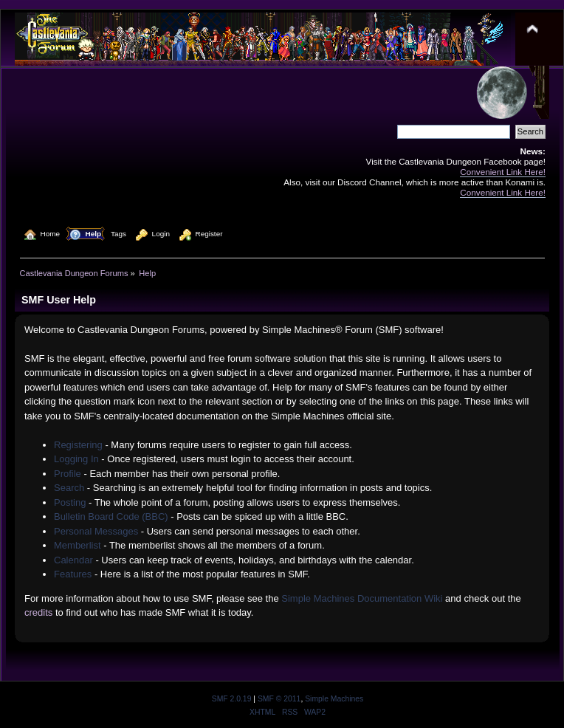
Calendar (73, 560)
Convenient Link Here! (503, 172)
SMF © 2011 (279, 699)
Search (69, 488)
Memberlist (78, 545)
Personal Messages (96, 531)
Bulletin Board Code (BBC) (111, 516)
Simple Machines (334, 699)
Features (73, 574)
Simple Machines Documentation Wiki (362, 598)
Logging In (76, 459)
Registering (78, 445)
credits (38, 612)
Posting (70, 502)
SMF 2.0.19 (232, 699)
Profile (68, 474)
